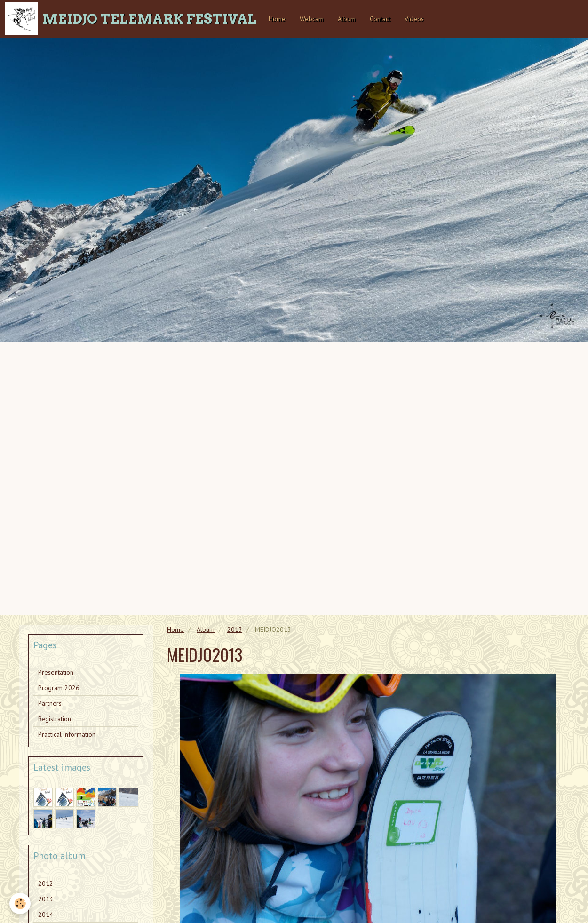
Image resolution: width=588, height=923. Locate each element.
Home (277, 19)
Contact (380, 19)
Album (347, 19)
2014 (46, 915)
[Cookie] (20, 903)
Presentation (56, 672)
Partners (50, 703)
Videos (414, 19)
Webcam (312, 19)
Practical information (67, 734)
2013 (235, 629)
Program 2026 (59, 688)
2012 (46, 883)
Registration (55, 719)
